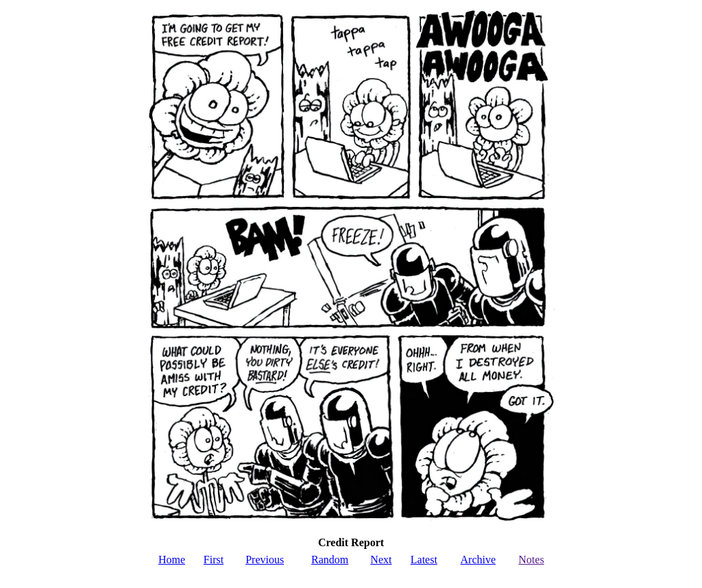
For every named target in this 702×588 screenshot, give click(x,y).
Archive (479, 560)
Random (330, 560)
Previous (265, 560)
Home (172, 560)
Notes (531, 560)
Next (381, 560)
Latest (424, 560)
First (214, 560)
